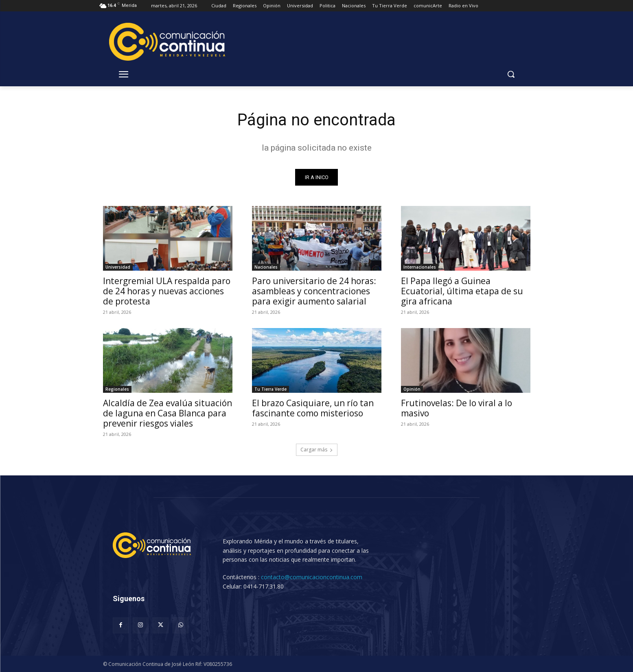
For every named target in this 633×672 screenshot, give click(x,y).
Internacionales (420, 267)
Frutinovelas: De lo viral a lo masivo (457, 408)
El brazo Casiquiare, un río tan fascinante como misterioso (313, 408)
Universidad (118, 267)
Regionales (117, 389)
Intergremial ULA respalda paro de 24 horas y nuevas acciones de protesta (167, 291)
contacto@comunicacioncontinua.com (312, 577)
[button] (511, 74)
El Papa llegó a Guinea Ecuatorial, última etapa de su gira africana (462, 291)
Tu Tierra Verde (271, 389)
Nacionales (266, 267)
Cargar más (317, 450)
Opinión (412, 389)
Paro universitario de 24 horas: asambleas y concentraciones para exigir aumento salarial (314, 291)
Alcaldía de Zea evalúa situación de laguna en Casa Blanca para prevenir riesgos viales (168, 413)
